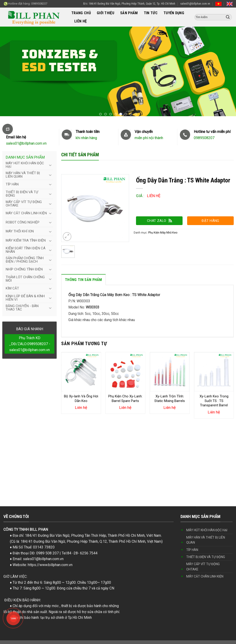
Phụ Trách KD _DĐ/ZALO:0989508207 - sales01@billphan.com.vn (30, 344)
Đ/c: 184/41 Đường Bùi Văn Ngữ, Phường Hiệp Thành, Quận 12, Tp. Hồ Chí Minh (129, 4)
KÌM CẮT (12, 288)
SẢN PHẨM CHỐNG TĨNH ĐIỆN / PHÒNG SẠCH (25, 260)
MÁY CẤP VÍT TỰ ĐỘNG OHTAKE (24, 204)
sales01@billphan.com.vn (195, 4)
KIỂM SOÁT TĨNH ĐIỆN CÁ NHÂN (26, 250)
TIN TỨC (151, 13)
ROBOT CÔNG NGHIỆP (23, 222)
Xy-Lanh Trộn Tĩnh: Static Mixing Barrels (170, 399)
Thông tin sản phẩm (83, 280)
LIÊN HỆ (81, 21)
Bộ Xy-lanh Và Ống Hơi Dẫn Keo (81, 399)
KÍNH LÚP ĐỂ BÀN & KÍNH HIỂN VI (25, 298)
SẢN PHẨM (129, 13)
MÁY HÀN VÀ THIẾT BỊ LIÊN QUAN (23, 175)
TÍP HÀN (12, 184)
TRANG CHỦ (81, 13)
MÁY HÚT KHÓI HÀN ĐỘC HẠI (25, 165)
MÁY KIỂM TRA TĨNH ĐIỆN (26, 240)
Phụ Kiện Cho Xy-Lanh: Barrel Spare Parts (125, 399)
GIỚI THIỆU (106, 13)
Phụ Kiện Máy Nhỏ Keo (163, 233)
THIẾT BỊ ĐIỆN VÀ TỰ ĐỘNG (22, 194)
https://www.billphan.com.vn (50, 565)
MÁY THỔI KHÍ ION (20, 231)
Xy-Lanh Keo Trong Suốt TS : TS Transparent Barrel (214, 401)
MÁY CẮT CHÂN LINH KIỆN (26, 213)
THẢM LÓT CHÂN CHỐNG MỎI (25, 279)
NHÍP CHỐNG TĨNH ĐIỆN (24, 269)
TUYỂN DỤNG (174, 13)
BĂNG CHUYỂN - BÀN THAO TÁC (22, 308)
